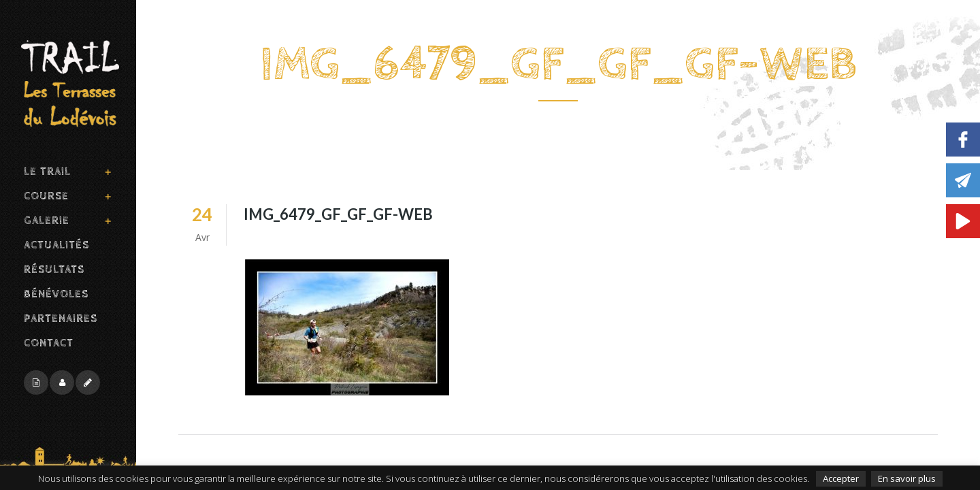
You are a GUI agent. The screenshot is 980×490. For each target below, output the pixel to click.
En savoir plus (907, 478)
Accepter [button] (841, 478)
